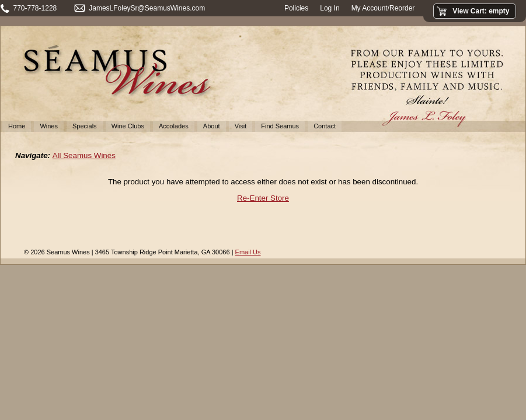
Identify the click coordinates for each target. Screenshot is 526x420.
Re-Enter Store (263, 198)
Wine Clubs (128, 126)
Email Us (248, 252)
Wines (49, 126)
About (212, 126)
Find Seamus (280, 126)
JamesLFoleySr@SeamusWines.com (147, 8)
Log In (330, 8)
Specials (85, 126)
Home (17, 126)
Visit (241, 126)
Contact (325, 126)
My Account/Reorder (383, 8)
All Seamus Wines (84, 155)
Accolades (174, 126)
